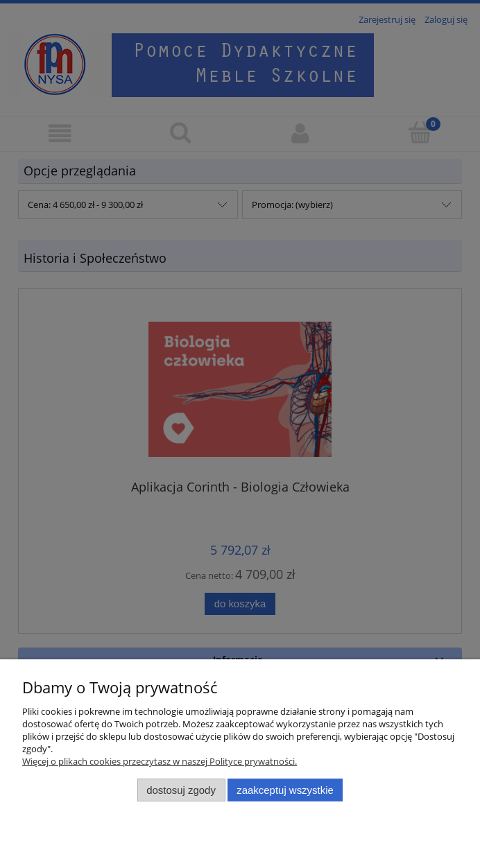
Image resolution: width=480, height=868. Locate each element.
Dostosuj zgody (181, 790)
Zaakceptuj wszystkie (285, 790)
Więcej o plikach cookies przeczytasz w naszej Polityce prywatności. (160, 761)
